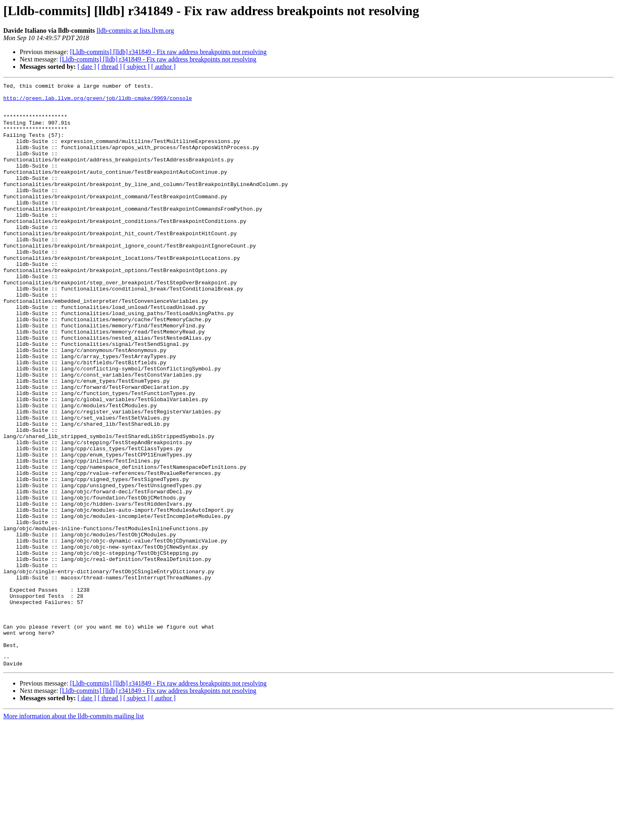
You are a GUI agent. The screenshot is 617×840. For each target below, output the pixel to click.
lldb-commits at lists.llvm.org (135, 31)
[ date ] (87, 67)
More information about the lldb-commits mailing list (74, 833)
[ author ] (164, 67)
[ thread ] (110, 67)
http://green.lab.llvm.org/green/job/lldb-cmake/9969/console (98, 102)
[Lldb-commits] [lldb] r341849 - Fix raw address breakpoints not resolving (168, 52)
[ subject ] (137, 67)
